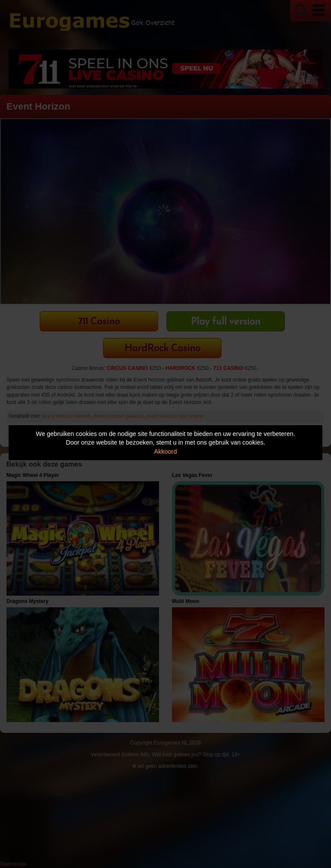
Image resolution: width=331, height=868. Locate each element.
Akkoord (166, 451)
